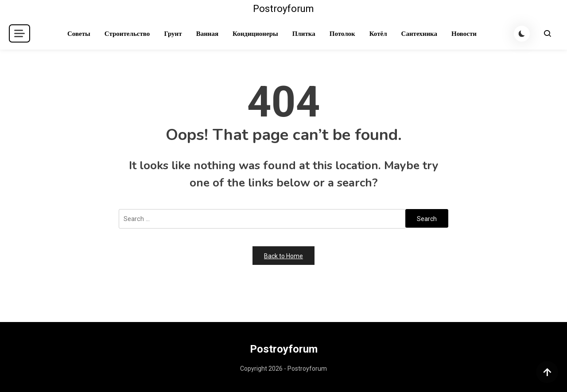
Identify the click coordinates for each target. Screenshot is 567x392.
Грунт (173, 34)
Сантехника (419, 34)
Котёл (378, 34)
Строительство (127, 34)
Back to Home (283, 256)
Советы (79, 34)
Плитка (304, 34)
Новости (464, 34)
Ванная (207, 34)
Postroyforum (283, 9)
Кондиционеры (255, 34)
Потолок (342, 34)
